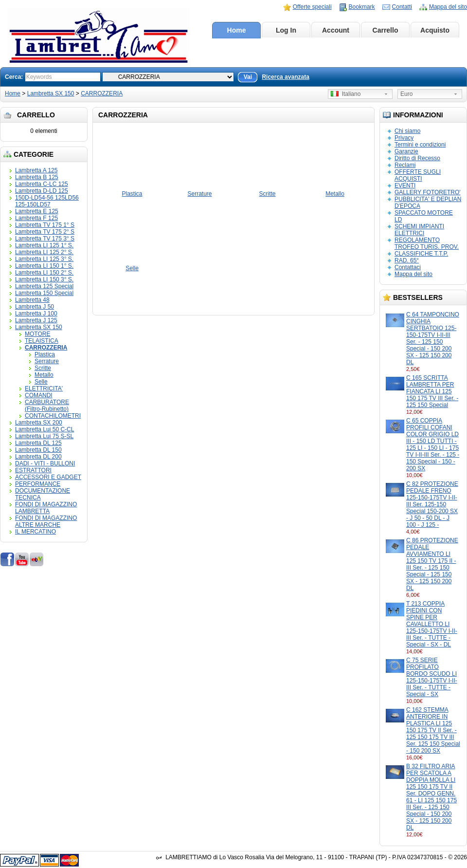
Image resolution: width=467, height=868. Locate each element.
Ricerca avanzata (285, 77)
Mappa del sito (448, 7)
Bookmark (362, 7)
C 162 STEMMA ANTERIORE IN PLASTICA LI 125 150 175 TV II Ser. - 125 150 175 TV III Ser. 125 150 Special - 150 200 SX (433, 730)
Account (336, 30)
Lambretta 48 (32, 300)
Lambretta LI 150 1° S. (44, 266)
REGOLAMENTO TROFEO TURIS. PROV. (427, 243)
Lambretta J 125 (36, 320)
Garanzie (406, 151)
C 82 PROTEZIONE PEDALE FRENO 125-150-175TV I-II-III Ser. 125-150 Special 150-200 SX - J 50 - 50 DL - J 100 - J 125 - (432, 504)
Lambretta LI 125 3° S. (44, 259)
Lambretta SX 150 (51, 93)
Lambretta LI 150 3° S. (44, 279)
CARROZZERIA (102, 93)
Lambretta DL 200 (38, 457)
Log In (286, 30)
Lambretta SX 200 (39, 423)
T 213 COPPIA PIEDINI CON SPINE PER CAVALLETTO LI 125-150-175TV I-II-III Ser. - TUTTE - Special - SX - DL (432, 624)
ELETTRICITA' (44, 388)
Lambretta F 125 (36, 218)
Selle (41, 382)
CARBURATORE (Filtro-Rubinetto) (47, 406)
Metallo (44, 375)
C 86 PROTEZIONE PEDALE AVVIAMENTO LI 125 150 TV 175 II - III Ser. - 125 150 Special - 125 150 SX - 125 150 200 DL (432, 564)
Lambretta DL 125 (38, 443)
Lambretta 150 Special (44, 293)
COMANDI (39, 395)
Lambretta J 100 (36, 314)
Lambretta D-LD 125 (42, 191)
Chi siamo (407, 131)
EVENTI (405, 185)
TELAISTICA (42, 341)
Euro (406, 94)
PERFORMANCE (38, 484)
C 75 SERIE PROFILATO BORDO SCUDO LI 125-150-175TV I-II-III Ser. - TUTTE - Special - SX (432, 677)
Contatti (402, 7)
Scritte (43, 368)
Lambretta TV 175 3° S (45, 239)
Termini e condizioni (420, 145)
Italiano (346, 94)
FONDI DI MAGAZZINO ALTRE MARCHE (46, 521)
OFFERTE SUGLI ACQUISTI (418, 175)
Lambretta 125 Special (44, 286)
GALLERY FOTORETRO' (428, 192)
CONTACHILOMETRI (53, 416)
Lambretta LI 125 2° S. (44, 252)
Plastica (45, 354)
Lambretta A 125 (36, 170)
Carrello (386, 30)
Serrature (47, 361)
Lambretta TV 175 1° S (45, 225)
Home (237, 30)
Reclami (405, 165)
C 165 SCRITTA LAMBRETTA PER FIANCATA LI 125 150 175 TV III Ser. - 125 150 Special (432, 391)
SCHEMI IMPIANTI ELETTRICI (419, 230)
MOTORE (37, 334)
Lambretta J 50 (35, 307)
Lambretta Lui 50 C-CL (45, 429)
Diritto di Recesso (417, 158)
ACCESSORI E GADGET (48, 477)
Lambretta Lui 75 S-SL (44, 436)
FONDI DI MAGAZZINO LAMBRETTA (46, 508)
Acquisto (435, 30)
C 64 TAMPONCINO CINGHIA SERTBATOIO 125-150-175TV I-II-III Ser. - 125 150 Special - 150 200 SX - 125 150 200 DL (433, 338)
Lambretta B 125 (37, 177)
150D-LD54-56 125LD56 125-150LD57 (47, 201)
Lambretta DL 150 (38, 450)
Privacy (404, 138)
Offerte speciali (312, 7)
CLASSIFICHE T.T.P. (421, 254)
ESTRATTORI (33, 470)
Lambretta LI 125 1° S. (44, 245)
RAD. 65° (407, 260)
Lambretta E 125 (37, 211)
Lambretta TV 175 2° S (45, 232)
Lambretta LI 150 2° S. (44, 273)
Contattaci (408, 267)
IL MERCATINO (36, 532)
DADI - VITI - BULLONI (45, 463)
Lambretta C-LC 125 (42, 184)
